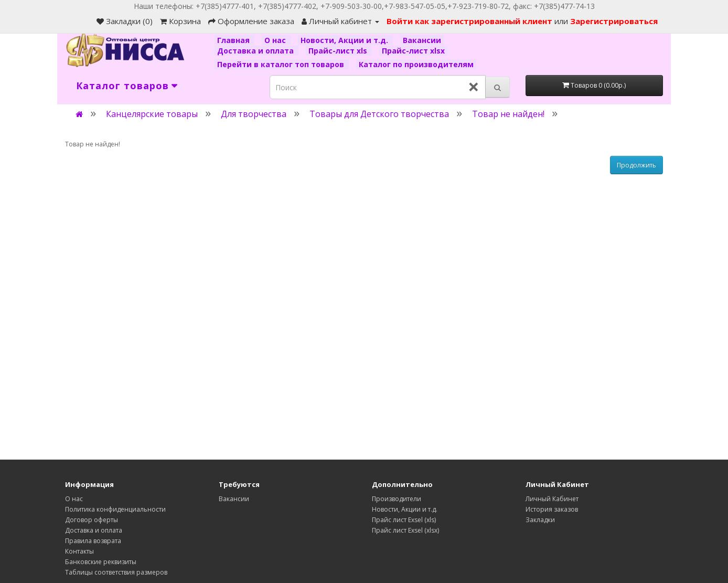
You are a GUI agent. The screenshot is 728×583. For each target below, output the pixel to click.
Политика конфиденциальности (115, 509)
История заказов (552, 509)
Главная (234, 40)
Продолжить (636, 165)
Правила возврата (93, 541)
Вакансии (422, 40)
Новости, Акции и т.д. (345, 40)
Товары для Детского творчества (379, 114)
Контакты (79, 551)
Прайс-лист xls (339, 51)
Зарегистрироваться (614, 21)
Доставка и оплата (256, 51)
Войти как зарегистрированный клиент (470, 21)
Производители (397, 499)
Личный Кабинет (552, 499)
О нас (276, 40)
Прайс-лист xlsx (413, 51)
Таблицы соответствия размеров (116, 572)
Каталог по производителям (416, 64)
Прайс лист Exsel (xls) (404, 520)
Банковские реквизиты (101, 562)
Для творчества (254, 114)
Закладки (540, 520)
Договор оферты (92, 520)
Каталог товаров (122, 86)
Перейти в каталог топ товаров (282, 64)
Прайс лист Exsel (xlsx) (405, 530)
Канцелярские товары (152, 114)
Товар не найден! (508, 114)
